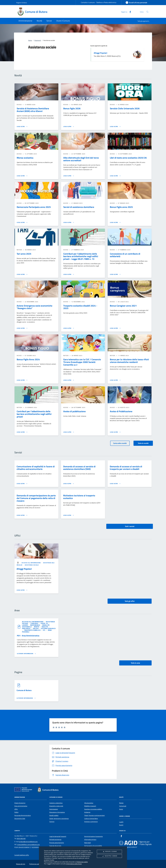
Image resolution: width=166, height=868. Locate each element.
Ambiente (87, 812)
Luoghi (121, 822)
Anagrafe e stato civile (56, 806)
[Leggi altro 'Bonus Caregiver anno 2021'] (115, 328)
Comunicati (123, 806)
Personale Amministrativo (23, 815)
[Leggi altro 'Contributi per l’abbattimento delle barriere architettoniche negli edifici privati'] (22, 432)
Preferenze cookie (82, 862)
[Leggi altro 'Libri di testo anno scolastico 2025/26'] (115, 176)
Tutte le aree (135, 663)
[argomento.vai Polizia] (36, 628)
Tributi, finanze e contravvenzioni (94, 815)
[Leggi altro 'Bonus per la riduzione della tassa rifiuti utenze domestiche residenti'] (115, 380)
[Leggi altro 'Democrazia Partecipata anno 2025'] (22, 222)
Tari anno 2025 (24, 254)
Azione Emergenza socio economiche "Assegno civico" (35, 307)
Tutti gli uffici (130, 601)
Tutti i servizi (130, 526)
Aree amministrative (21, 806)
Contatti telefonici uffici (22, 855)
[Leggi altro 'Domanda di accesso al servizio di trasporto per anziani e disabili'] (115, 484)
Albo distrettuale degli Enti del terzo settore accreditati (81, 159)
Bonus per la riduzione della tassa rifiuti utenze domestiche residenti (129, 361)
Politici (16, 812)
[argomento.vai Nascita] (45, 627)
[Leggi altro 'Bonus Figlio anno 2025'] (115, 222)
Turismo (52, 822)
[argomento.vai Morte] (37, 627)
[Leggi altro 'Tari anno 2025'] (22, 274)
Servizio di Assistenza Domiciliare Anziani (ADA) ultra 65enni (33, 110)
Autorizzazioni (54, 809)
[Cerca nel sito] (147, 12)
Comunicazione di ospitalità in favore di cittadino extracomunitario (36, 468)
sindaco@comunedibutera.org (28, 842)
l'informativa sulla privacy (74, 864)
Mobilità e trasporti (90, 806)
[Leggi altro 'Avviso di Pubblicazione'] (115, 432)
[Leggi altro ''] (22, 590)
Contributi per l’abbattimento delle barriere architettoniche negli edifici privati (34, 414)
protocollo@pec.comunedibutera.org (28, 845)
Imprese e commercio (91, 822)
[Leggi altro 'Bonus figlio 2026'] (69, 127)
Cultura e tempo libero (91, 819)
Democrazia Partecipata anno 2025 (34, 207)
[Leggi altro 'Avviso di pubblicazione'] (69, 432)
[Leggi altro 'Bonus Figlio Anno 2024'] (22, 380)
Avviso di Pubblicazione (121, 411)
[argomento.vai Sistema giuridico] (48, 628)
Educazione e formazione (57, 812)
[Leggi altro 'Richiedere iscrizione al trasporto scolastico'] (69, 515)
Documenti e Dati (20, 819)
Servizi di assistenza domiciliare (79, 207)
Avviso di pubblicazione (74, 411)
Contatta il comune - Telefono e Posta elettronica (99, 2)
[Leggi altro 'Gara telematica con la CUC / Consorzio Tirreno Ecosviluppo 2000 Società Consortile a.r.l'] (69, 380)
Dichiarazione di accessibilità (93, 846)
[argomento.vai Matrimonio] (35, 625)
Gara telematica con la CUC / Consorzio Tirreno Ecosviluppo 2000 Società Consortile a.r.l (82, 362)
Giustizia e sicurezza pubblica (93, 809)
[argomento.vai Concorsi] (35, 623)
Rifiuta (109, 852)
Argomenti (38, 40)
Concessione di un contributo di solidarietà (125, 255)
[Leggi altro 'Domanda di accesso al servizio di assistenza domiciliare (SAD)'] (69, 484)
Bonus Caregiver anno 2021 (123, 306)
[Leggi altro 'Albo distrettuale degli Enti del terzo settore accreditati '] (69, 176)
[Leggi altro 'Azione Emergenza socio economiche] (22, 328)
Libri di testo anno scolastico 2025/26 (128, 158)
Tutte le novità (143, 443)
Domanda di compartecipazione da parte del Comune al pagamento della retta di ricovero (36, 498)
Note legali (87, 843)
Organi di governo (20, 803)
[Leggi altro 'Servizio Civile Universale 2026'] (115, 127)
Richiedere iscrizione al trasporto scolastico (79, 497)
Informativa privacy (90, 839)
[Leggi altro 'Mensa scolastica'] (22, 176)
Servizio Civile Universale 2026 (125, 108)
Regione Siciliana (22, 3)
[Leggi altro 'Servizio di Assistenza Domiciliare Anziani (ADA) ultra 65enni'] (22, 127)
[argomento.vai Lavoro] (25, 625)
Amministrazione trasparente (93, 836)
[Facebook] (129, 12)
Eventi (121, 825)
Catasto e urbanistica (56, 803)
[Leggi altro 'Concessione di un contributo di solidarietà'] (115, 274)
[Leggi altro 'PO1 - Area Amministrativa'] (26, 654)
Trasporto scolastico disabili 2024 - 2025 (80, 307)
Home (30, 40)
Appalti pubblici (54, 815)
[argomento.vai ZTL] (44, 630)
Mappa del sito (21, 864)
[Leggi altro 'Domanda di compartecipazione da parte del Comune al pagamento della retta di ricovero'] (22, 515)
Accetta (109, 856)
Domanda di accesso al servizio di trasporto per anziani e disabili (126, 468)
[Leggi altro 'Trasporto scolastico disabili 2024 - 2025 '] (69, 328)
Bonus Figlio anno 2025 (121, 207)
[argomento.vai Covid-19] (44, 623)
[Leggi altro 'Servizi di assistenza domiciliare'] (69, 222)
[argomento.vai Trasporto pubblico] (33, 630)
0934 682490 (21, 839)
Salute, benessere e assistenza (59, 819)
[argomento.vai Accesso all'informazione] (31, 563)
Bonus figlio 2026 (72, 108)
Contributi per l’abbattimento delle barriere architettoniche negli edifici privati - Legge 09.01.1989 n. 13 (81, 256)
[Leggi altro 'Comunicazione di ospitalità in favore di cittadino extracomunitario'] (22, 484)
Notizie (121, 803)
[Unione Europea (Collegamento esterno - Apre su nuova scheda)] (24, 790)
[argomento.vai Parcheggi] (26, 628)
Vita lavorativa (89, 803)
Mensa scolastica (25, 158)
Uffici (16, 809)
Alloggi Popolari (101, 53)
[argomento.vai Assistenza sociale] (32, 565)
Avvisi (121, 809)
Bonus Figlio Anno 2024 (28, 359)
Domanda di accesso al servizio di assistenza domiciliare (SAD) (79, 468)
